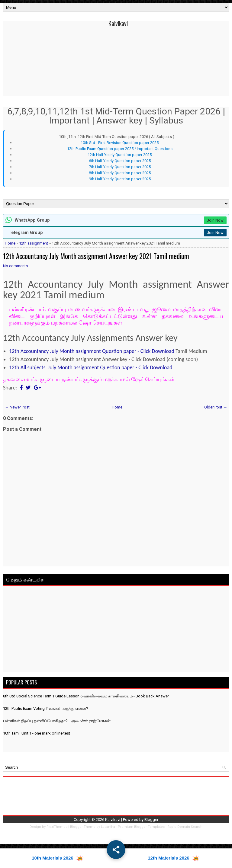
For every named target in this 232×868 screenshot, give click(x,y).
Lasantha (108, 827)
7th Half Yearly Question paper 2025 (120, 167)
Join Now (215, 220)
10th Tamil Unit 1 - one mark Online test (37, 733)
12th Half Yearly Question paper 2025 (120, 155)
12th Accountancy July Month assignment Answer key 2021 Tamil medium (96, 256)
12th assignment (34, 243)
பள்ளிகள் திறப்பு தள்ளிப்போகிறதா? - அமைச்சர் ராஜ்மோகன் (57, 721)
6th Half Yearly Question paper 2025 (120, 161)
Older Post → (216, 407)
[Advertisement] (116, 630)
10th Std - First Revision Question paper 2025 (120, 143)
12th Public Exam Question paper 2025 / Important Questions (120, 149)
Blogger (151, 820)
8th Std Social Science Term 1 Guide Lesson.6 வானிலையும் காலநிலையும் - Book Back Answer (86, 696)
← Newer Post (17, 407)
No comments (15, 266)
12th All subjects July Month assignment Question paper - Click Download (91, 367)
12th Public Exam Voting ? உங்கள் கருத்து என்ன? (46, 708)
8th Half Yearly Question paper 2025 (120, 173)
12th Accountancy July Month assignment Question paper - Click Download (92, 351)
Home (10, 243)
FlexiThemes (57, 827)
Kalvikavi (118, 23)
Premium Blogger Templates (141, 827)
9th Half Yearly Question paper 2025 (120, 179)
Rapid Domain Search (185, 827)
